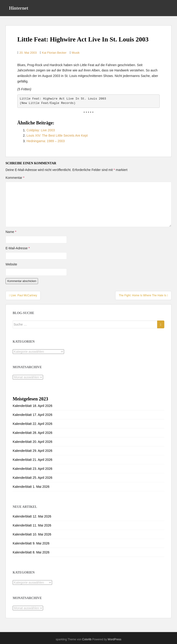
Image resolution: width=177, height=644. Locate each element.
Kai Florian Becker (54, 53)
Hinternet (19, 8)
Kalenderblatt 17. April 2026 (32, 415)
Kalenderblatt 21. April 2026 (32, 460)
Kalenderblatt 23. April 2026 (32, 469)
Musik (76, 53)
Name (11, 232)
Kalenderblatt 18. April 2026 (32, 406)
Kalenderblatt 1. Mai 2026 (31, 487)
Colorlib (87, 639)
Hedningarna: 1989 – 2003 (46, 141)
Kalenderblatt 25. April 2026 (32, 478)
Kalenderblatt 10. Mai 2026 (32, 534)
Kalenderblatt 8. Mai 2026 (31, 552)
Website (11, 264)
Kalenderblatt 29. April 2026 (32, 451)
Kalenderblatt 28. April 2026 (32, 433)
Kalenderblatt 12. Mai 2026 (32, 516)
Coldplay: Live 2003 (41, 130)
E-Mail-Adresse (18, 248)
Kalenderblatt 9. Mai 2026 (31, 543)
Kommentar (15, 178)
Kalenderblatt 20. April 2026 (32, 442)
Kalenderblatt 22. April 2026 (32, 424)
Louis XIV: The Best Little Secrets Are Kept (57, 135)
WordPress (114, 639)
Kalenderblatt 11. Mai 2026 (32, 525)
